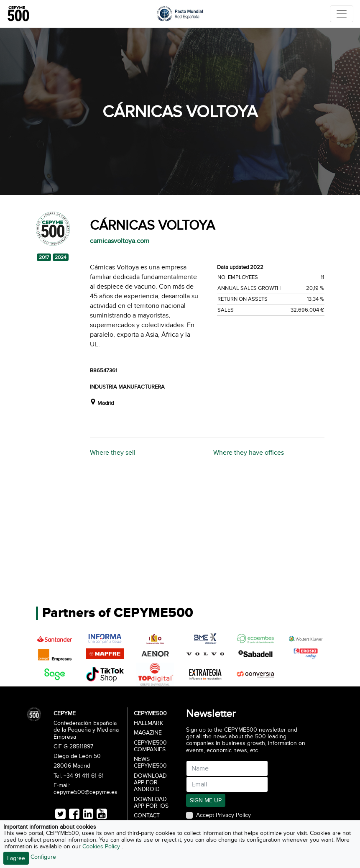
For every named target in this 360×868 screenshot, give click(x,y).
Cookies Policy (102, 846)
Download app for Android (150, 783)
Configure (43, 857)
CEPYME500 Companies (150, 746)
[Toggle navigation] (342, 14)
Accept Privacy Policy (223, 815)
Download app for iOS (151, 803)
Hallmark (148, 723)
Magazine (148, 733)
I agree (16, 858)
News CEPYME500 (150, 763)
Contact (147, 816)
